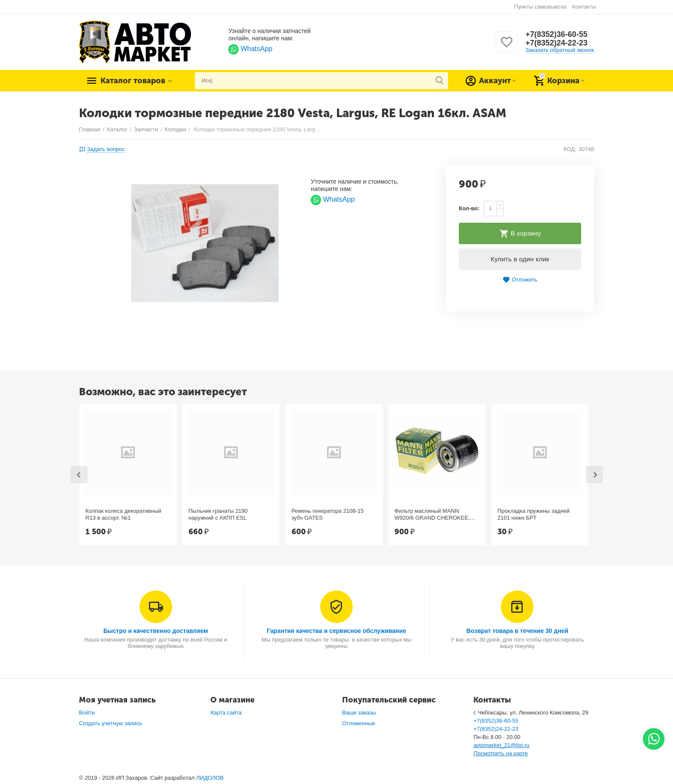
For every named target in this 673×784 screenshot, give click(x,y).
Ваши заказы (359, 713)
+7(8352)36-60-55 (556, 34)
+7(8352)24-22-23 (556, 43)
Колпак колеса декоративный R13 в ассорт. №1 (123, 514)
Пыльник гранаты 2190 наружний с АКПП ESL (218, 514)
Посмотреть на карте (501, 753)
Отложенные (359, 723)
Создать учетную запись (111, 723)
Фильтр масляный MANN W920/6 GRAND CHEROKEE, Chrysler (432, 515)
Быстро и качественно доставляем (156, 631)
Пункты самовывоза (540, 7)
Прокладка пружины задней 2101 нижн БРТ (534, 514)
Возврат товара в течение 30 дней (517, 631)
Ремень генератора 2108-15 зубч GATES (327, 514)
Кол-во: (469, 208)
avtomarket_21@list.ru (501, 745)
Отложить (520, 280)
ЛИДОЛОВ (210, 778)
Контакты (584, 7)
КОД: (570, 149)
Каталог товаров (133, 81)
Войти (87, 713)
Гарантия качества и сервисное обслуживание (336, 631)
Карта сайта (226, 713)
